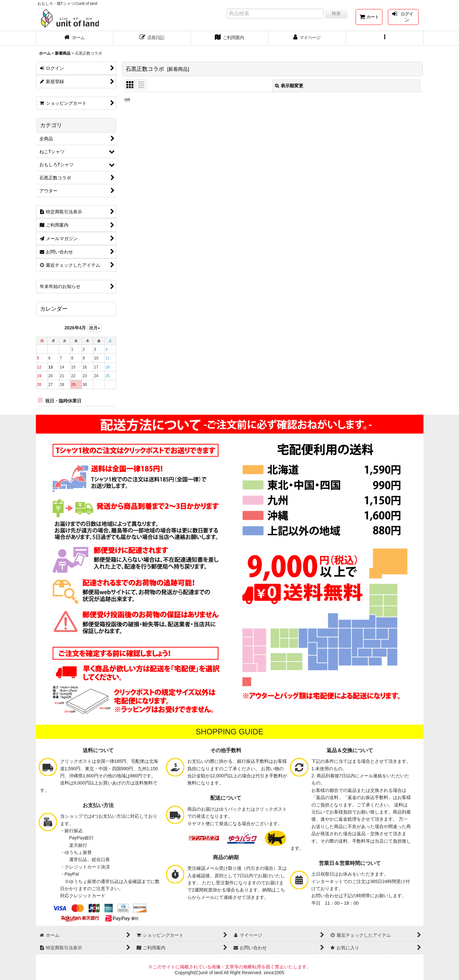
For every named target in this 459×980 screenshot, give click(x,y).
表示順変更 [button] (289, 86)
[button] (385, 38)
